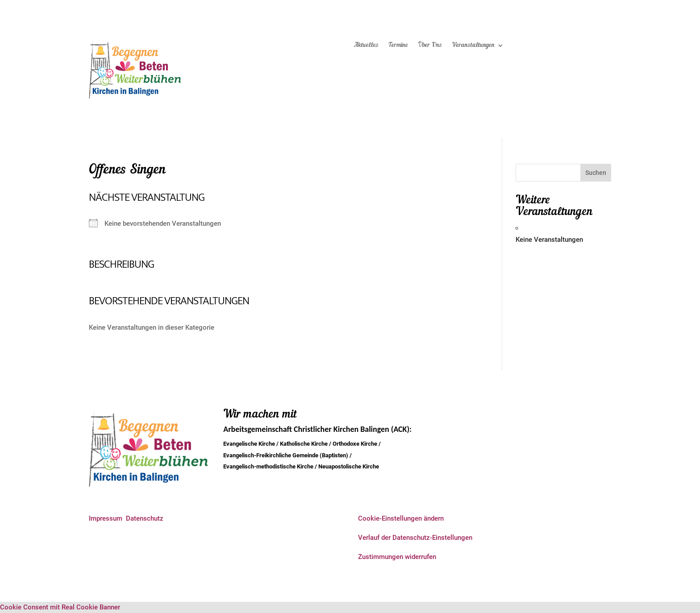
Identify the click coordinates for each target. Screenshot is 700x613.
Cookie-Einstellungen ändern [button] (401, 518)
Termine (398, 46)
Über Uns (430, 46)
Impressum (106, 518)
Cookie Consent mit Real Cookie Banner (60, 607)
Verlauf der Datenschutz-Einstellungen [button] (415, 538)
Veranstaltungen (473, 46)
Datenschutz (145, 518)
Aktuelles (366, 46)
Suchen (596, 173)
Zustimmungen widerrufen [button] (397, 557)
